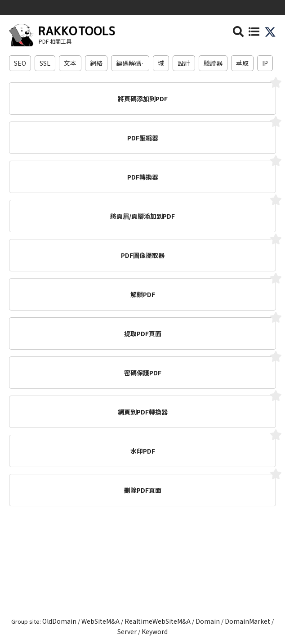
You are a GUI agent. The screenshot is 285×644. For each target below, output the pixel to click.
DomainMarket (247, 621)
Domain (208, 621)
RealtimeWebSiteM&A (158, 621)
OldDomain (59, 621)
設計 (184, 63)
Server (127, 631)
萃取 (242, 63)
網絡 (96, 63)
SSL (45, 63)
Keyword (155, 631)
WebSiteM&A (100, 621)
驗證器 (213, 63)
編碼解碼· (130, 63)
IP (265, 63)
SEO (20, 63)
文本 (70, 63)
